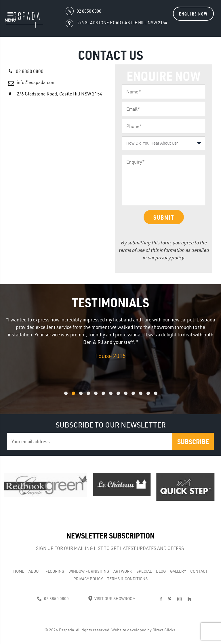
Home (19, 571)
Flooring (55, 571)
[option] (110, 338)
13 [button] (163, 396)
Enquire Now (193, 14)
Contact (199, 571)
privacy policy (169, 257)
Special (144, 571)
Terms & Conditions (127, 579)
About (35, 571)
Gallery (178, 571)
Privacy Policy (88, 579)
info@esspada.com (36, 82)
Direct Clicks (164, 630)
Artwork (123, 571)
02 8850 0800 (30, 71)
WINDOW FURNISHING (89, 571)
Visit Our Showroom (112, 599)
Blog (161, 571)
